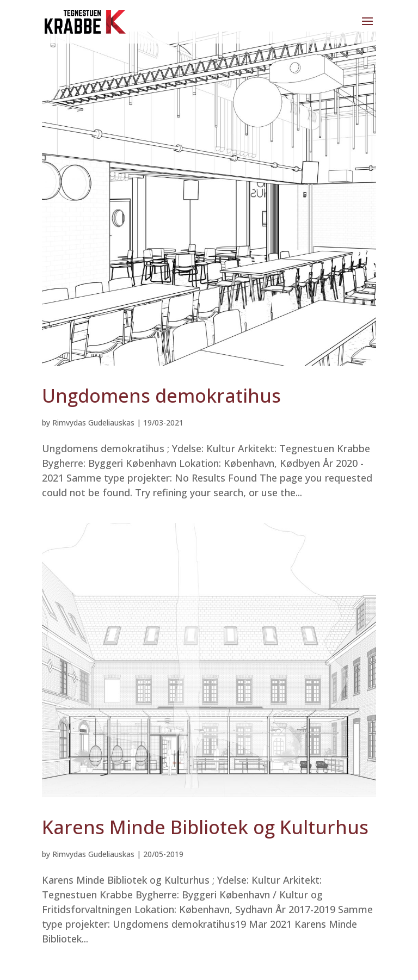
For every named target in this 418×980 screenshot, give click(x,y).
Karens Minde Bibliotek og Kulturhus (205, 827)
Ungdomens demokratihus (161, 396)
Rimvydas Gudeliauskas (93, 423)
